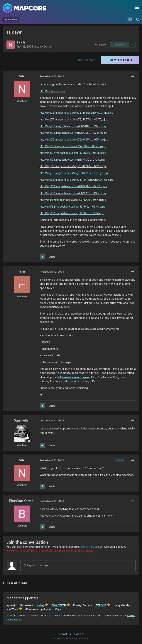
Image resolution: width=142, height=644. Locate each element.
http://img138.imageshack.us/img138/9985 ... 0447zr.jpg (73, 186)
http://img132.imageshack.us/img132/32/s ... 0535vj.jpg (72, 213)
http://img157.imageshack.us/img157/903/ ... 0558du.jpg (73, 146)
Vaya (58, 609)
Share (101, 45)
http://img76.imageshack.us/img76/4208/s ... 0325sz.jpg (74, 166)
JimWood (13, 609)
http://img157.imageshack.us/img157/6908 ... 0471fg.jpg (73, 200)
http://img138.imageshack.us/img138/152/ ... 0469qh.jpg (73, 193)
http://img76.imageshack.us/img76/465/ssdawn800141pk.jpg (77, 113)
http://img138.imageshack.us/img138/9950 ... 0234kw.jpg (74, 133)
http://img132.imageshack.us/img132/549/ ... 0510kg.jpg (73, 207)
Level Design (45, 46)
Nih (23, 42)
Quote (52, 257)
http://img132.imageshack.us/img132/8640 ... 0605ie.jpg (73, 153)
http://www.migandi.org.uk (74, 377)
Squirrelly (21, 420)
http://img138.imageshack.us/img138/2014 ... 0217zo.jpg (73, 126)
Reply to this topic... (37, 565)
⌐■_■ (21, 271)
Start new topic (86, 60)
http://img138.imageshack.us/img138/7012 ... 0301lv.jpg (72, 160)
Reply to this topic (120, 60)
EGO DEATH (59, 605)
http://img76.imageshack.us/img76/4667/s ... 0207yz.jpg (74, 119)
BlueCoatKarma (21, 501)
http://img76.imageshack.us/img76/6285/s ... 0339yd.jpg (74, 173)
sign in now (87, 547)
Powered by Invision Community (71, 639)
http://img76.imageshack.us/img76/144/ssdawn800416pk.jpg (77, 180)
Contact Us (64, 634)
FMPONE (101, 605)
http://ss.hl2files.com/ (52, 91)
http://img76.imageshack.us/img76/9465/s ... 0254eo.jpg (74, 139)
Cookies (79, 634)
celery (41, 605)
